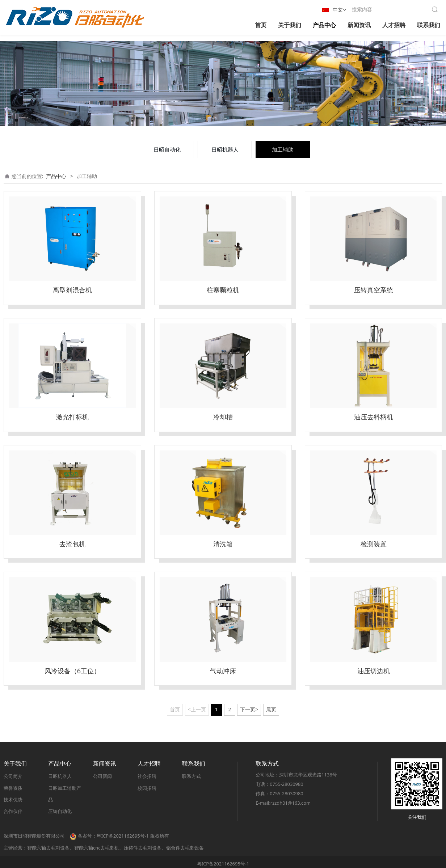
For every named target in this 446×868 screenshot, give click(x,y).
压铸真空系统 (374, 290)
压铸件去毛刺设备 (143, 848)
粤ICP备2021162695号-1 (223, 864)
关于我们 (290, 25)
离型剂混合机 (72, 290)
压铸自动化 (60, 811)
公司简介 (13, 776)
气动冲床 (223, 671)
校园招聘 (147, 788)
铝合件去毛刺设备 (185, 848)
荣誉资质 (13, 788)
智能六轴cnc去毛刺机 (97, 848)
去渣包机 (72, 544)
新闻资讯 (359, 25)
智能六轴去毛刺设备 (48, 848)
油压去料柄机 (374, 417)
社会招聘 (147, 776)
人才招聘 (394, 25)
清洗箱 (223, 544)
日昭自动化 (167, 149)
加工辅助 (283, 149)
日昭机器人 (225, 149)
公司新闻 (102, 776)
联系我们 (429, 25)
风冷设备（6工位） (72, 671)
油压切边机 (374, 671)
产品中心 (324, 25)
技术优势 (13, 800)
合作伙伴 (13, 811)
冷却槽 (223, 417)
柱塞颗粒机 (223, 290)
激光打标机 (72, 417)
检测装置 (374, 544)
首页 (261, 25)
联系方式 (192, 776)
